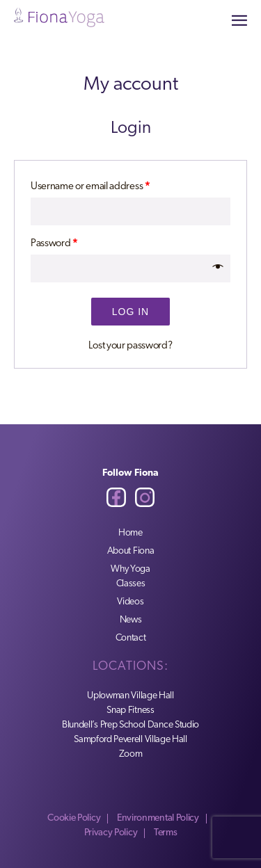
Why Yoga (130, 569)
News (131, 620)
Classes (131, 584)
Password (54, 244)
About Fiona (131, 551)
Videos (130, 602)
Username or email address (90, 187)
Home (130, 533)
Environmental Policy (158, 818)
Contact (131, 638)
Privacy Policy (111, 833)
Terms (165, 833)
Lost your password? (130, 346)
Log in (130, 312)
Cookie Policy (74, 818)
